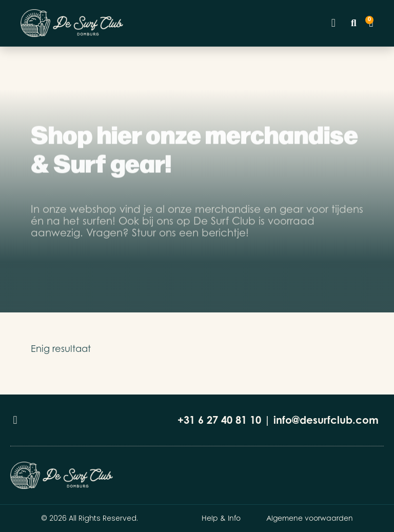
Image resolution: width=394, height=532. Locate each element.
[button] (333, 23)
